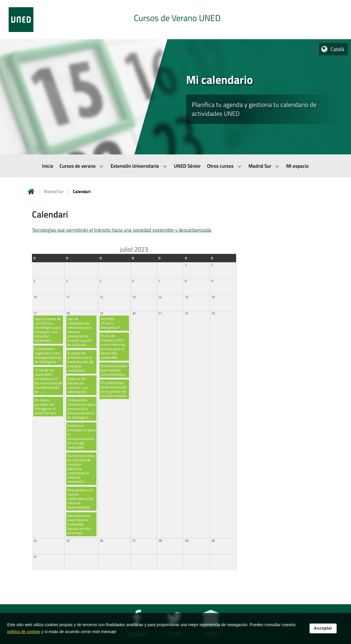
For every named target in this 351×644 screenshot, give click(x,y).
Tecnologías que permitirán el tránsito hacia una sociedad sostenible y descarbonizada (122, 230)
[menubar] (175, 166)
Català (337, 49)
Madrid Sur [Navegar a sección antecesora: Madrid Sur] (54, 191)
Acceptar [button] (323, 631)
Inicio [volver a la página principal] (31, 191)
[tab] (175, 20)
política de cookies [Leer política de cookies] (24, 635)
